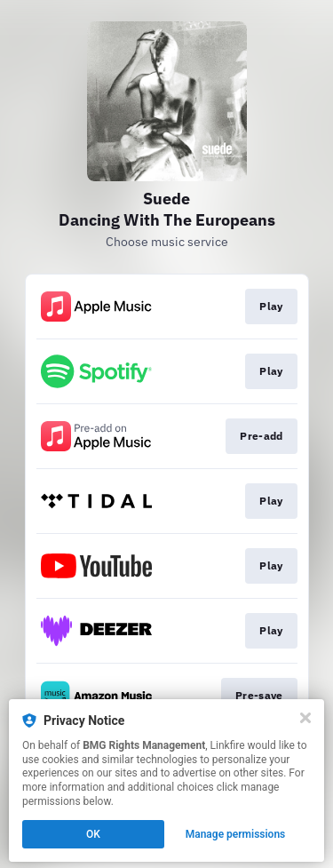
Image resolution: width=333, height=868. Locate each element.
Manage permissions (236, 834)
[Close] (305, 718)
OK (93, 834)
